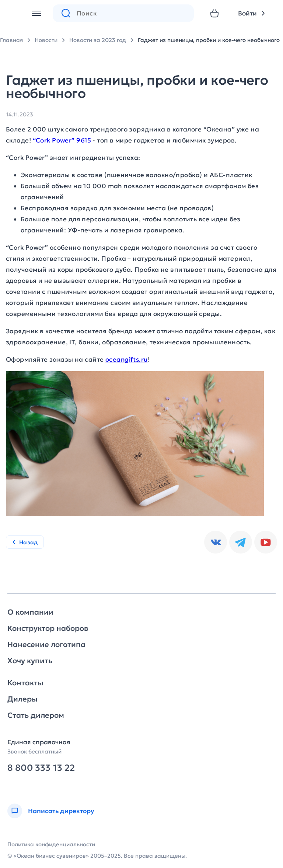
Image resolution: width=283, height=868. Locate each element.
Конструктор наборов (48, 628)
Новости (46, 40)
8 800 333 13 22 (41, 768)
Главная (11, 40)
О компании (30, 612)
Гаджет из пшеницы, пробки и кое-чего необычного (209, 40)
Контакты (25, 683)
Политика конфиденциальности (51, 844)
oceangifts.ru (127, 359)
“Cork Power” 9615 (62, 140)
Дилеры (22, 699)
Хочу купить (30, 661)
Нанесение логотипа (46, 644)
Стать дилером (36, 715)
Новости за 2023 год (98, 40)
